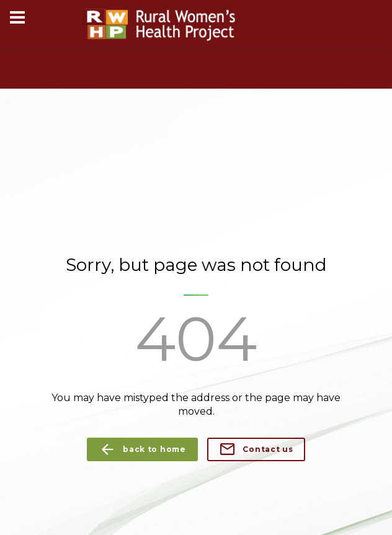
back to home (142, 449)
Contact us (256, 449)
